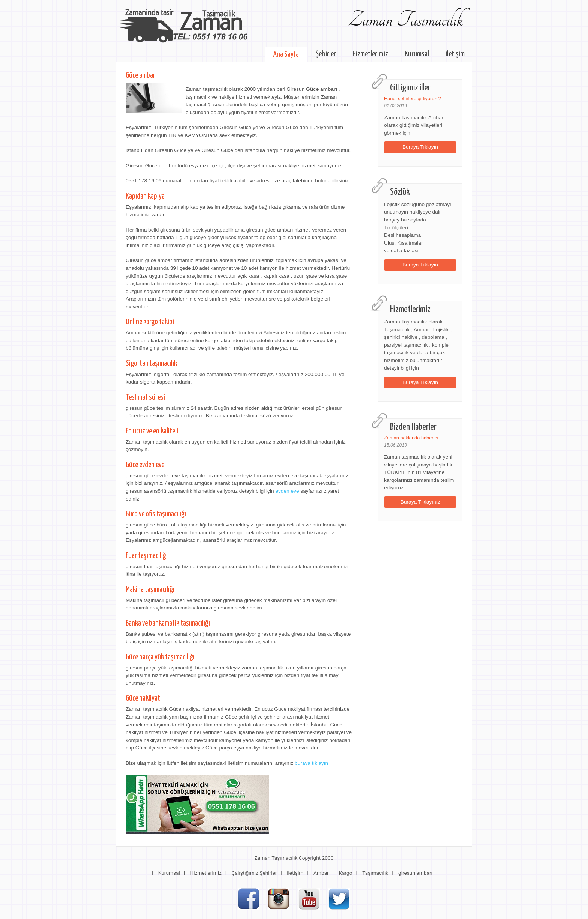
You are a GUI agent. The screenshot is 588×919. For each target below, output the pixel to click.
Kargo (345, 873)
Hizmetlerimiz (370, 54)
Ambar (321, 873)
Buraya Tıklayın (420, 147)
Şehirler (326, 54)
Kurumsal (417, 54)
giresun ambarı (415, 873)
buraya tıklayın (311, 763)
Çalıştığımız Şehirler (254, 873)
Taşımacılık (375, 873)
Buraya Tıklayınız (420, 502)
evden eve (287, 491)
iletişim (455, 54)
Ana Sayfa (286, 54)
